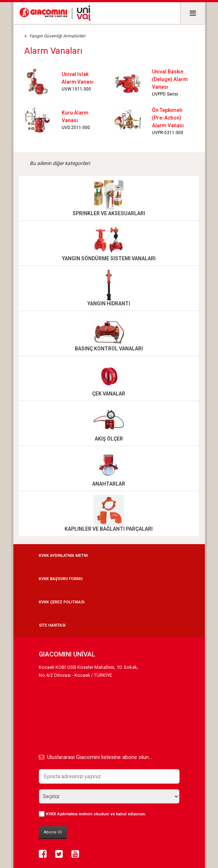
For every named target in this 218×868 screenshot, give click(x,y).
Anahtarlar (109, 484)
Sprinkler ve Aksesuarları (109, 213)
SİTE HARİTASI (52, 625)
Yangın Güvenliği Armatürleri (57, 36)
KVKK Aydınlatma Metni (63, 556)
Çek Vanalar (109, 394)
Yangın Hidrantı (109, 304)
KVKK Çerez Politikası (62, 602)
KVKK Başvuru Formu (61, 579)
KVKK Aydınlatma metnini (69, 814)
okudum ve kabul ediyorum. (96, 814)
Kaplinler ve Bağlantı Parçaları (109, 529)
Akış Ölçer (109, 439)
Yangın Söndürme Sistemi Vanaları (109, 258)
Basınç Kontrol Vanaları (109, 349)
